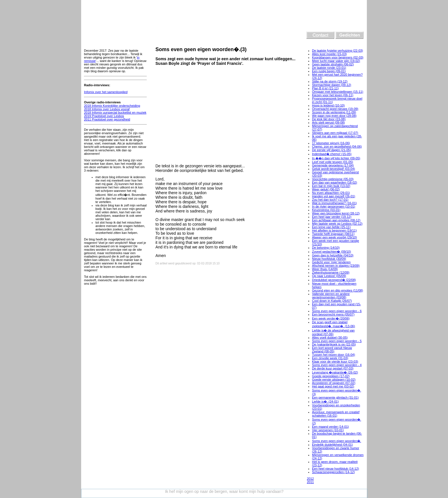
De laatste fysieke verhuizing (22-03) (338, 51)
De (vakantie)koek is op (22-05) (334, 344)
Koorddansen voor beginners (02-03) (338, 57)
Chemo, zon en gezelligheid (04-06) (337, 146)
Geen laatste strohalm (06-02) (333, 64)
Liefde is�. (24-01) (325, 401)
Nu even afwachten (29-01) (331, 193)
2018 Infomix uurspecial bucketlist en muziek (115, 113)
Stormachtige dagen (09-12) (332, 85)
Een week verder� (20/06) (331, 318)
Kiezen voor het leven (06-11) (333, 95)
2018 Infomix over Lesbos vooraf (107, 109)
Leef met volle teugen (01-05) (333, 162)
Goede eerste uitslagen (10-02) (334, 379)
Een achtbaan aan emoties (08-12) (336, 220)
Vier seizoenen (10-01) (328, 430)
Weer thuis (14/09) (325, 269)
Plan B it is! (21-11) (325, 88)
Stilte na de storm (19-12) (330, 81)
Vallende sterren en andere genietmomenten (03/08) (331, 296)
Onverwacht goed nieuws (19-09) (335, 109)
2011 (310, 482)
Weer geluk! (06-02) (326, 189)
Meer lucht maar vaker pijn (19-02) (336, 61)
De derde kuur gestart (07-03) (333, 368)
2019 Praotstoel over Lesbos (104, 116)
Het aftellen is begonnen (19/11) (334, 230)
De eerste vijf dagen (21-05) (331, 150)
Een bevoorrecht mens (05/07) (333, 314)
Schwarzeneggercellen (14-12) (333, 472)
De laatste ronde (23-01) (329, 68)
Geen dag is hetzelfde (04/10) (333, 255)
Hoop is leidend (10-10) (328, 105)
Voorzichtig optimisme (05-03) (333, 179)
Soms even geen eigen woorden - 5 (337, 341)
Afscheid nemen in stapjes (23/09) (336, 266)
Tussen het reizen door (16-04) (334, 355)
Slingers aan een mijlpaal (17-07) (335, 133)
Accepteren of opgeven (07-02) (334, 383)
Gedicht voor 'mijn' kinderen (331, 262)
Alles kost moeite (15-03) (329, 54)
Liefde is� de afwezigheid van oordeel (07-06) (333, 332)
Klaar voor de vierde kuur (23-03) (335, 362)
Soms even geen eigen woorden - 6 (337, 311)
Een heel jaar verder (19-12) (332, 217)
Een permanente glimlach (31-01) (335, 397)
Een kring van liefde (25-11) (331, 227)
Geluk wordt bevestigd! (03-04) (333, 169)
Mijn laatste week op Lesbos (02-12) (337, 224)
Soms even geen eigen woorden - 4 (337, 365)
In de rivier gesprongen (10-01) (334, 206)
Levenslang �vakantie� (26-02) (335, 372)
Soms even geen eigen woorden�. (337, 441)
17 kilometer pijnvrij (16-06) (331, 143)
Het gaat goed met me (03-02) (333, 386)
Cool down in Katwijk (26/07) (332, 301)
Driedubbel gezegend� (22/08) (334, 280)
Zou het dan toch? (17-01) (330, 200)
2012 (310, 479)
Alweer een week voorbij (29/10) (334, 237)
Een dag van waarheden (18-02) (335, 182)
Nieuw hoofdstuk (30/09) (329, 259)
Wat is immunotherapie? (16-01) (334, 203)
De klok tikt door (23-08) (329, 119)
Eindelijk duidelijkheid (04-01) (332, 445)
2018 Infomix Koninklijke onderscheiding (112, 106)
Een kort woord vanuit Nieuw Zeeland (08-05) (332, 350)
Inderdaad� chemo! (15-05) (332, 154)
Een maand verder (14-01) (330, 427)
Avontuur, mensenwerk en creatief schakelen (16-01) (336, 414)
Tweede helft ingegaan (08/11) (333, 234)
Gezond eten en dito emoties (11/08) (338, 290)
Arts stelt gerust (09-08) (328, 123)
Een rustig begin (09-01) (329, 71)
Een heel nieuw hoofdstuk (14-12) (336, 469)
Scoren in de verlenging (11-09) (334, 112)
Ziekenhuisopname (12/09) (331, 272)
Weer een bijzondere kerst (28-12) (336, 213)
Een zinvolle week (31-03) (330, 358)
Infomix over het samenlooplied (106, 92)
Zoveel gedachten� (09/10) (331, 252)
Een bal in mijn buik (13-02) (331, 186)
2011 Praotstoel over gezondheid (107, 119)
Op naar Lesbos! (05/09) (329, 276)
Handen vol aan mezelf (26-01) (334, 196)
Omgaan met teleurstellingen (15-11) (338, 92)
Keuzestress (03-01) (326, 210)
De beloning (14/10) (326, 248)
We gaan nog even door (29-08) (334, 116)
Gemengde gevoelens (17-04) (333, 165)
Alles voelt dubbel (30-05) (330, 338)
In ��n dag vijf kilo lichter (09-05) (336, 158)
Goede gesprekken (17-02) (331, 376)
